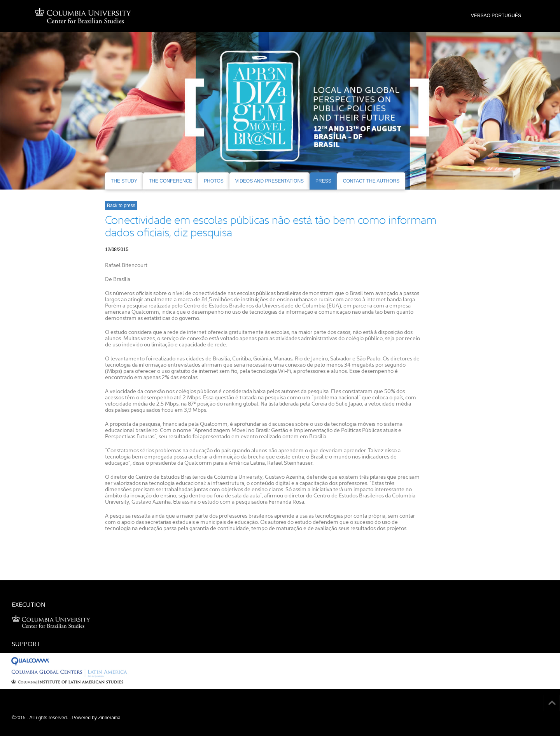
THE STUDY (124, 181)
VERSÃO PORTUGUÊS (496, 16)
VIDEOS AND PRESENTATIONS (269, 181)
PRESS (323, 181)
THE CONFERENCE (171, 181)
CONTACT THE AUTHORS (371, 181)
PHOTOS (213, 181)
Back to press (121, 206)
